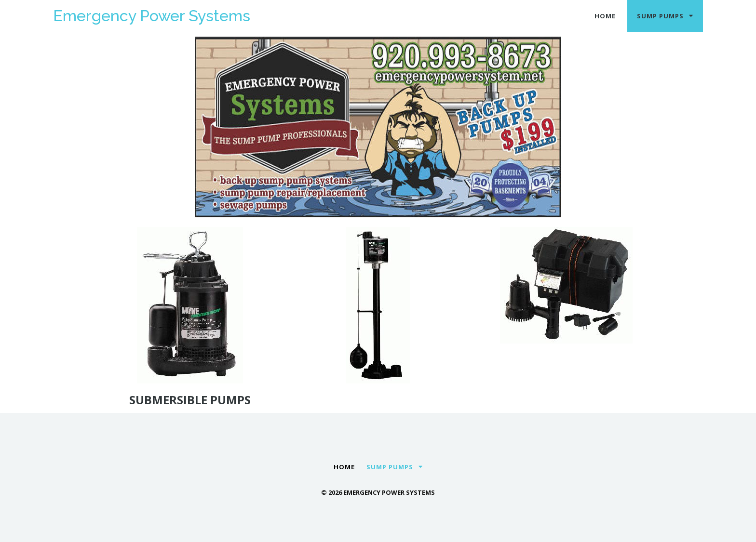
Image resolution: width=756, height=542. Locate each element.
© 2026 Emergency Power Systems (378, 492)
